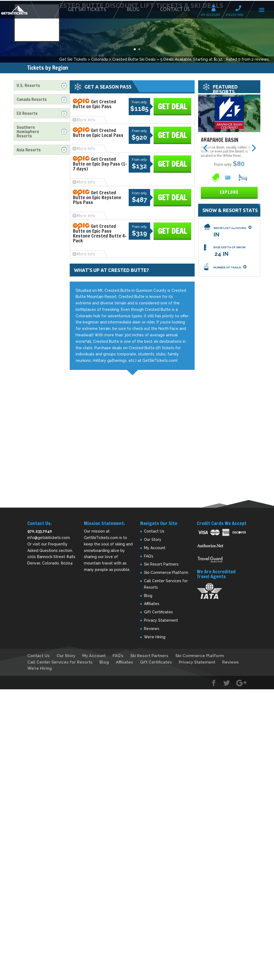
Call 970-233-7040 (240, 9)
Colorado (100, 59)
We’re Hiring (155, 637)
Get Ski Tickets (87, 9)
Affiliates (152, 604)
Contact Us (175, 9)
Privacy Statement (161, 620)
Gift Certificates (158, 612)
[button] (205, 148)
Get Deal (172, 106)
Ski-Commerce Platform (166, 573)
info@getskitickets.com (49, 538)
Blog (133, 9)
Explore (229, 192)
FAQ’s (149, 556)
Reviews (152, 629)
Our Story (153, 540)
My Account (215, 9)
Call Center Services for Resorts (60, 662)
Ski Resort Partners (161, 564)
